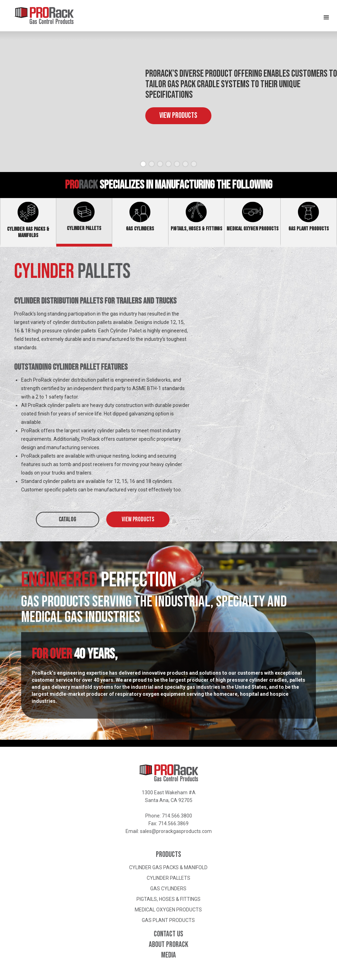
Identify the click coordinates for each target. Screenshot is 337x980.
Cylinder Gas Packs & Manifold (168, 867)
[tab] (28, 222)
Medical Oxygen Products (168, 910)
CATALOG (68, 519)
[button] (326, 14)
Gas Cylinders (168, 889)
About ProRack (168, 945)
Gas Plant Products (168, 920)
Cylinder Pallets (168, 878)
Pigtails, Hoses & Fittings (168, 899)
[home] (37, 16)
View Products (178, 116)
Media (168, 955)
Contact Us (168, 934)
